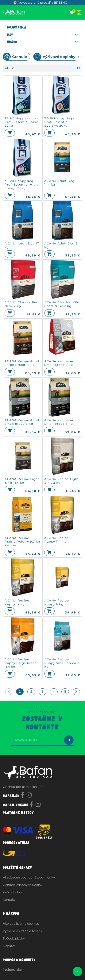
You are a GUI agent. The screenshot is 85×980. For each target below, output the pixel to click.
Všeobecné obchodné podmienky (29, 877)
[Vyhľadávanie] (76, 68)
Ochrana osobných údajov (23, 885)
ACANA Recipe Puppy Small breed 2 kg (62, 663)
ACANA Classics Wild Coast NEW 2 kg (62, 304)
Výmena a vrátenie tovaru (22, 931)
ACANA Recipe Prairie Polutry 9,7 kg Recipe (22, 542)
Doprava (9, 946)
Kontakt (9, 900)
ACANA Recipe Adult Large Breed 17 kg (22, 363)
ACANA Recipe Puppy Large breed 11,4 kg (21, 663)
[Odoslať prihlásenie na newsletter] (69, 740)
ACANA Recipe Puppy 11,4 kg (57, 540)
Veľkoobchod (13, 892)
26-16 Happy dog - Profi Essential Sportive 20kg (60, 122)
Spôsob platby (14, 938)
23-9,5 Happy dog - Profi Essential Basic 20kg (22, 122)
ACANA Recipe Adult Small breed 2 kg (62, 363)
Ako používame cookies (21, 924)
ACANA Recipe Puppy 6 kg (57, 602)
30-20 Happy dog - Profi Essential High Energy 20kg (21, 184)
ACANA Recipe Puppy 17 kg (17, 602)
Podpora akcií (13, 970)
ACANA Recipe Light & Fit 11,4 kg (22, 481)
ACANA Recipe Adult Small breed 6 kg (22, 422)
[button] (10, 133)
